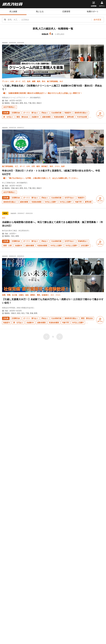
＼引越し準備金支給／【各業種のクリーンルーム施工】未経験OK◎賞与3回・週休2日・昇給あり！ (52, 88)
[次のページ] (60, 337)
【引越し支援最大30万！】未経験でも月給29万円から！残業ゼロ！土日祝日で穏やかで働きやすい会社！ (53, 301)
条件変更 (97, 20)
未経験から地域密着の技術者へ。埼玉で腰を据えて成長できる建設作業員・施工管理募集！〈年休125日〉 (53, 224)
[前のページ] (46, 337)
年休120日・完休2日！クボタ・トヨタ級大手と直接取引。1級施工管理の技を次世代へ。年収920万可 (51, 172)
